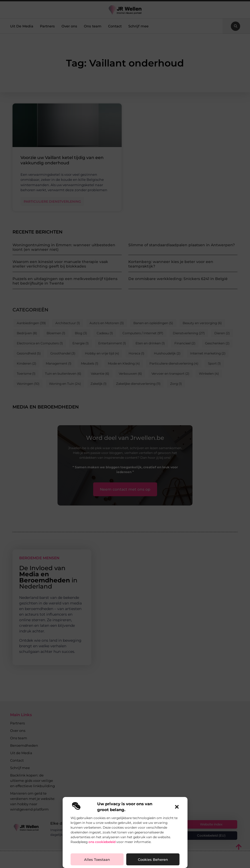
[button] (177, 807)
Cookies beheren (153, 859)
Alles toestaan (97, 859)
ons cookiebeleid (102, 842)
